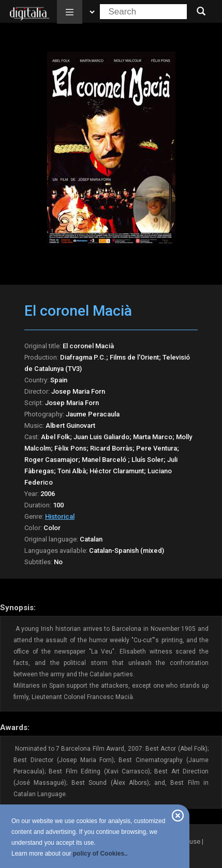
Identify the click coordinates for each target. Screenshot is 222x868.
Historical (60, 516)
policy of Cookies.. (100, 854)
